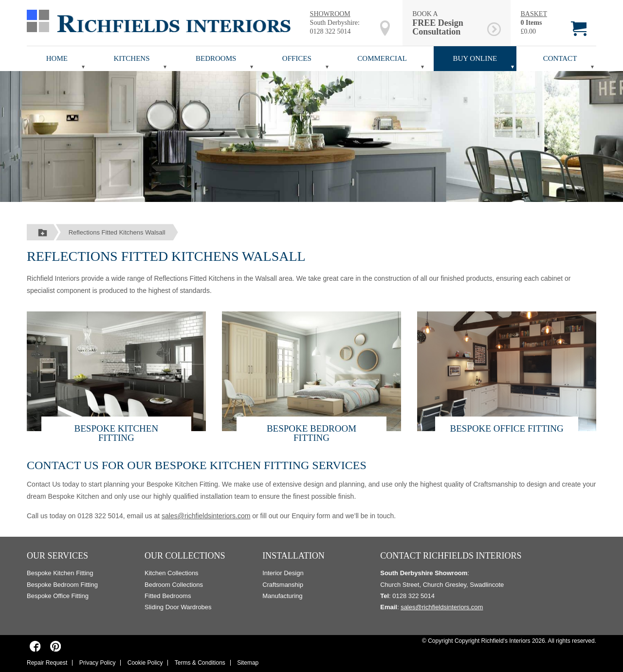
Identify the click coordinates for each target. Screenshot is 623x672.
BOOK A (448, 23)
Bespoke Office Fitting (506, 428)
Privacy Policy (98, 663)
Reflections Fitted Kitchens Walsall (117, 232)
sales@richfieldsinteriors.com (206, 516)
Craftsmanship (283, 585)
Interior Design (283, 573)
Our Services (57, 556)
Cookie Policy (145, 663)
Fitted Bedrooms (168, 596)
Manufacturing (282, 596)
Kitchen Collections (172, 573)
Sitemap (248, 663)
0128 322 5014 (330, 31)
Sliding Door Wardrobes (178, 607)
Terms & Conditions (200, 663)
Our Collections (185, 556)
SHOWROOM (330, 14)
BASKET (533, 14)
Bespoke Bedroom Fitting (311, 433)
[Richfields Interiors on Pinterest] (55, 646)
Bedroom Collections (174, 585)
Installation (293, 556)
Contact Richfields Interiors (451, 556)
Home (57, 58)
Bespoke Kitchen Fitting (117, 433)
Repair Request (47, 663)
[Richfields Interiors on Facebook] (35, 646)
